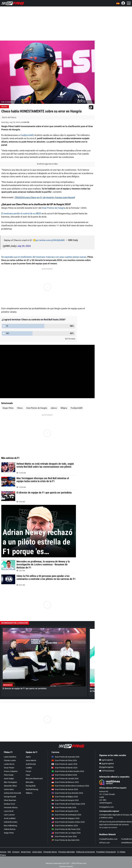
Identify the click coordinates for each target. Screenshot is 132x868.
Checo (20, 408)
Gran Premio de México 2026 (65, 826)
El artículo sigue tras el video (47, 164)
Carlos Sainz (9, 789)
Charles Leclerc (10, 760)
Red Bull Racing (32, 789)
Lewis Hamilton (10, 757)
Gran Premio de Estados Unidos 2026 (68, 822)
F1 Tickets (121, 852)
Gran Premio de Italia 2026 (64, 807)
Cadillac (29, 768)
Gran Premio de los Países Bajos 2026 (68, 804)
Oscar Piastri (9, 768)
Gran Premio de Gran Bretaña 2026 (67, 793)
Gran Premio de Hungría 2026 (65, 800)
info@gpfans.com (106, 807)
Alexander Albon (10, 786)
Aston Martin (31, 760)
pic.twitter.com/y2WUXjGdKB (50, 240)
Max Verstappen (10, 782)
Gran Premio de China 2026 (64, 760)
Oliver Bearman (10, 800)
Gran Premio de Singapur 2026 (65, 818)
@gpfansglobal (106, 764)
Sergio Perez (26, 852)
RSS (9, 852)
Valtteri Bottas (10, 829)
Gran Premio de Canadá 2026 (65, 779)
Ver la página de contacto (108, 828)
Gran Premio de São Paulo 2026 (66, 829)
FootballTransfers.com (108, 839)
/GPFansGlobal (107, 771)
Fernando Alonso (11, 807)
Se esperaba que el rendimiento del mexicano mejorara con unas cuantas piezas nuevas (44, 257)
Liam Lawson (9, 815)
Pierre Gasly (9, 775)
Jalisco (54, 408)
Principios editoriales (67, 852)
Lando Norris (9, 764)
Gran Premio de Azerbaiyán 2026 (66, 815)
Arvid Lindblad (10, 818)
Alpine (28, 757)
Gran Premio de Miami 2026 (64, 775)
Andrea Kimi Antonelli (12, 793)
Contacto (16, 852)
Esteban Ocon (9, 804)
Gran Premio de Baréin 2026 (64, 768)
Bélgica (64, 408)
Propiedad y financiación (106, 852)
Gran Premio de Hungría (54, 208)
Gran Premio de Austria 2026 (65, 789)
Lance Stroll (9, 811)
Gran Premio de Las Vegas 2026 (66, 833)
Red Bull (4, 107)
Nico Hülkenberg (10, 826)
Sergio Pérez (8, 408)
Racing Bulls (31, 786)
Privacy (3, 855)
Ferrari (28, 771)
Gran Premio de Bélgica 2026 (65, 797)
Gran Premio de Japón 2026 (64, 764)
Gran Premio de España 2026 (65, 811)
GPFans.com (104, 843)
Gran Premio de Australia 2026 (65, 757)
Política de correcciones (85, 852)
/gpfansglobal (106, 760)
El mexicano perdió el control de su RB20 (21, 213)
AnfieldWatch (127, 843)
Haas (28, 775)
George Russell (10, 797)
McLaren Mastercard (34, 779)
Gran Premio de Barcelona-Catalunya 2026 (70, 786)
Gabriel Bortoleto (11, 822)
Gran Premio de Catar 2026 (64, 836)
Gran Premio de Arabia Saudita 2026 (68, 771)
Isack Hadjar (9, 779)
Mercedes (30, 782)
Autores (3, 852)
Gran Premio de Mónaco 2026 (65, 782)
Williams (29, 793)
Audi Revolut (31, 764)
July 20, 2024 (24, 246)
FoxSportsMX (27, 135)
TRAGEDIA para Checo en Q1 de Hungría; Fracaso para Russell (45, 197)
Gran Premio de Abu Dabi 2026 (65, 840)
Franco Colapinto (11, 771)
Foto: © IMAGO (7, 102)
